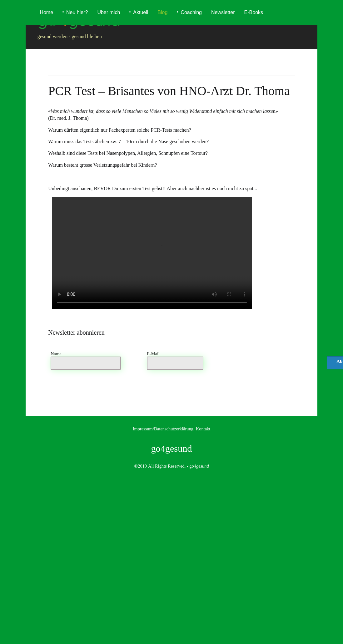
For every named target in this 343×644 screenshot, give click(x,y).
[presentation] (269, 364)
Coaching (191, 12)
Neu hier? (77, 12)
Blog (162, 12)
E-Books (254, 12)
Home (46, 12)
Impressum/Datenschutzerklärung (163, 429)
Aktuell (141, 12)
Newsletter (223, 12)
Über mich (109, 12)
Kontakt (203, 429)
